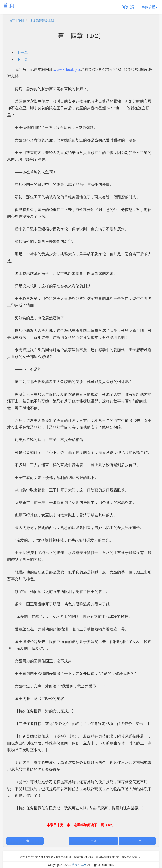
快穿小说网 (17, 20)
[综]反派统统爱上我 (41, 20)
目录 (93, 841)
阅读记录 (128, 7)
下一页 (22, 59)
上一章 (22, 53)
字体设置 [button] (149, 7)
